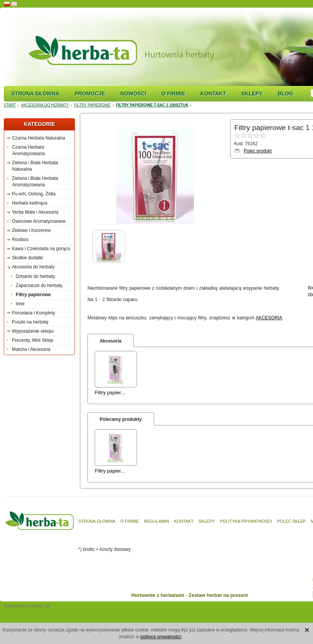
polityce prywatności (161, 637)
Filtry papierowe (92, 105)
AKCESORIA (269, 318)
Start (10, 105)
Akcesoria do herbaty (45, 105)
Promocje (90, 94)
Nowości (133, 94)
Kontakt (213, 94)
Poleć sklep (291, 521)
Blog (285, 94)
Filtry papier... (110, 393)
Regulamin (156, 521)
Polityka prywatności (246, 521)
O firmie (173, 94)
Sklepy (252, 94)
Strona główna (35, 94)
